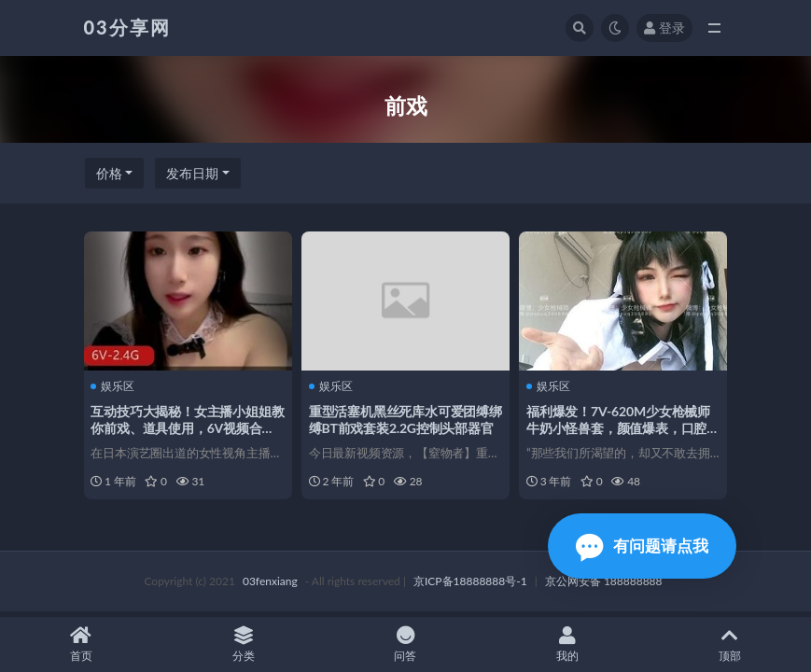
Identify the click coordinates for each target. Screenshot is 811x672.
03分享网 (127, 27)
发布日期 (192, 173)
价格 (109, 173)
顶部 (730, 644)
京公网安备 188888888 (604, 583)
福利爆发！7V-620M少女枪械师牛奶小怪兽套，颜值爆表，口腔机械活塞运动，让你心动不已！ (620, 427)
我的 (567, 644)
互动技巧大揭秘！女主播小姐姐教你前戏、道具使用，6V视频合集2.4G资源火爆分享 (185, 427)
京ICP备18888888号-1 (470, 583)
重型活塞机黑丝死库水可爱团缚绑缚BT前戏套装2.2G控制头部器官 (403, 427)
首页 (81, 644)
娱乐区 (115, 385)
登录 (664, 28)
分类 (244, 644)
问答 (406, 644)
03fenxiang (270, 583)
